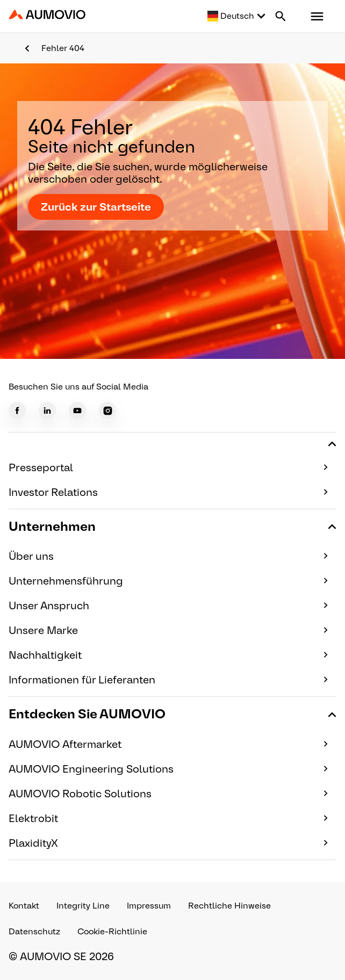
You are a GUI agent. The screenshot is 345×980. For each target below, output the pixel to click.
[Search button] (281, 16)
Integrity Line (83, 906)
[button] (317, 16)
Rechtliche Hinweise (229, 906)
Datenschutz (34, 931)
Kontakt (24, 906)
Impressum (149, 906)
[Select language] (237, 16)
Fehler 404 (63, 48)
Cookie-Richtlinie (112, 931)
